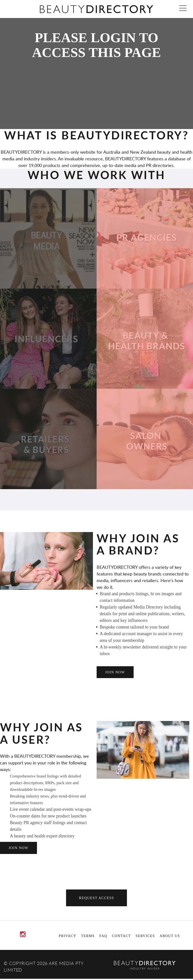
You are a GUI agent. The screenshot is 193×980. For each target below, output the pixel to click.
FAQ (103, 936)
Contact (121, 936)
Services (145, 936)
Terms (88, 936)
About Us (170, 936)
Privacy (68, 936)
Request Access (97, 898)
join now (115, 672)
